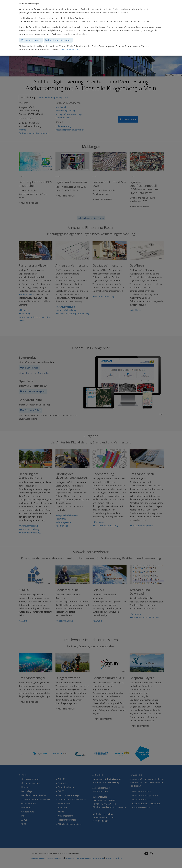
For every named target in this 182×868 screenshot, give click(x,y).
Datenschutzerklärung (69, 50)
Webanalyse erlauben (31, 40)
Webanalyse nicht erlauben (58, 40)
